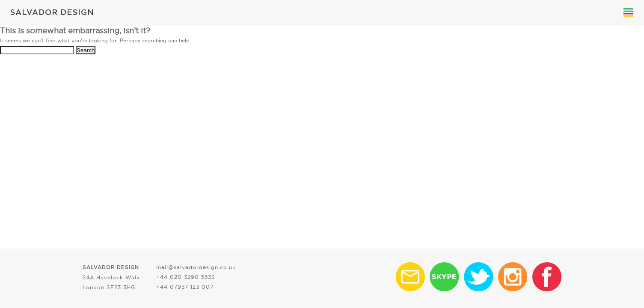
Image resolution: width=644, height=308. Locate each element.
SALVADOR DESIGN (52, 13)
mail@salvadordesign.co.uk (196, 267)
